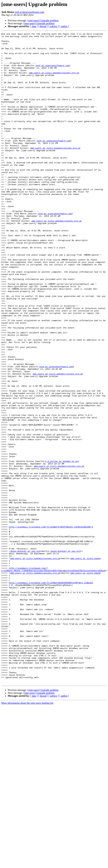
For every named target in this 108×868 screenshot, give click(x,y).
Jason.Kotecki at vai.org (25, 655)
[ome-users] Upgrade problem (43, 20)
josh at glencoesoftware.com (30, 12)
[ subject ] (54, 26)
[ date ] (34, 26)
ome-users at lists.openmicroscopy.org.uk (54, 81)
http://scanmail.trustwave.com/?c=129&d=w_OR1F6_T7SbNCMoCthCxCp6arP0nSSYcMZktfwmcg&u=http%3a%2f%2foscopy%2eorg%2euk (53, 677)
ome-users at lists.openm (85, 664)
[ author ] (64, 26)
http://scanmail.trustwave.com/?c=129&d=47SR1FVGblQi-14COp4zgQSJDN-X (51, 626)
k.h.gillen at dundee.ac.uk (62, 547)
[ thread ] (43, 26)
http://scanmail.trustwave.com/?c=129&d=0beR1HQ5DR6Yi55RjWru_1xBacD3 (51, 693)
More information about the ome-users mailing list (27, 833)
